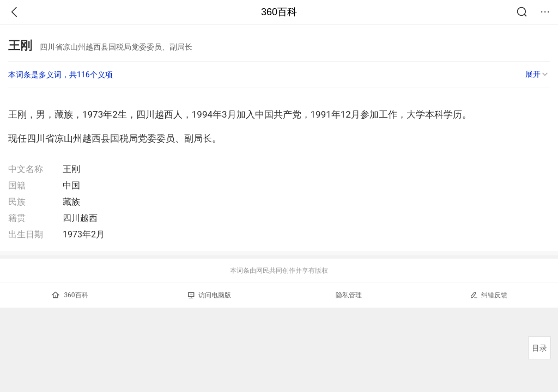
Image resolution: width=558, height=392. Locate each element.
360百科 (279, 12)
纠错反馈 (489, 295)
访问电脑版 (210, 295)
